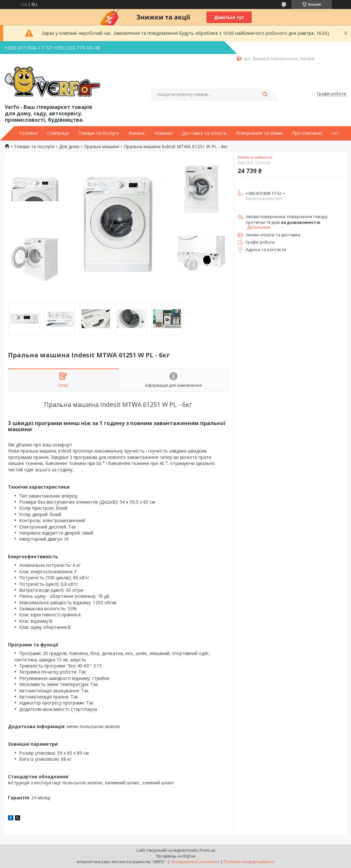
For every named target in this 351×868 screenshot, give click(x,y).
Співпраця (58, 133)
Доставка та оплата (204, 133)
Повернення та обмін (259, 133)
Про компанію (307, 133)
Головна (28, 133)
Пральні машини (101, 147)
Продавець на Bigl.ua (175, 856)
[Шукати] (265, 95)
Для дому (69, 147)
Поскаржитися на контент (195, 862)
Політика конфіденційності (249, 862)
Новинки (163, 133)
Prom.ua (207, 850)
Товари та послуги (99, 133)
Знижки (137, 133)
